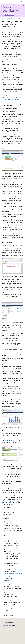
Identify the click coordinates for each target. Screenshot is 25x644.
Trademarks (12, 638)
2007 (18, 99)
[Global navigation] (1, 2)
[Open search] (19, 2)
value (10, 98)
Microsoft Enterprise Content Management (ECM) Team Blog (10, 18)
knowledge (16, 98)
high (7, 98)
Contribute (9, 634)
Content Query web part (11, 440)
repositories (4, 99)
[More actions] (22, 18)
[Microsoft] (13, 2)
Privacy (15, 634)
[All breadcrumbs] (3, 18)
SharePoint (13, 99)
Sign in (23, 2)
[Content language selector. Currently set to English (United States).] (9, 622)
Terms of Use (5, 638)
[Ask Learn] (20, 18)
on (9, 99)
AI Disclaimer (5, 632)
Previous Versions (13, 632)
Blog (4, 634)
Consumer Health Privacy (8, 636)
